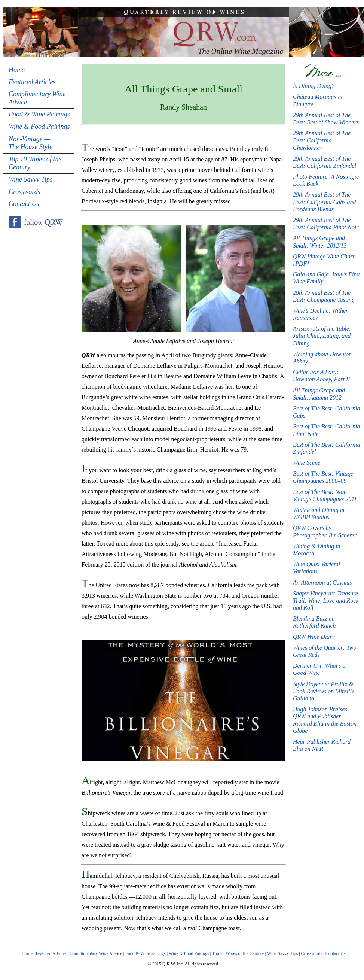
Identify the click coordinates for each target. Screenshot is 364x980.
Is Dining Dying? (314, 86)
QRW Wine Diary (314, 637)
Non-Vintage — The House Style (30, 143)
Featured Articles (32, 82)
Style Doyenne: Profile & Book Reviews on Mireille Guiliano (324, 691)
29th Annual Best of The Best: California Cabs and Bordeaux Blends (324, 202)
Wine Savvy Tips (30, 179)
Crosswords (25, 192)
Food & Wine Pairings (39, 114)
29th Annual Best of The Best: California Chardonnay (322, 140)
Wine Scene (307, 463)
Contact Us (24, 204)
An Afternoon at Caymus (322, 582)
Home (17, 70)
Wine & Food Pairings (39, 127)
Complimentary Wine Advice (37, 98)
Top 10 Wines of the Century (35, 163)
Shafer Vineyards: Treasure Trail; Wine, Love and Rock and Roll (326, 600)
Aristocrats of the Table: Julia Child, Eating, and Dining (322, 336)
